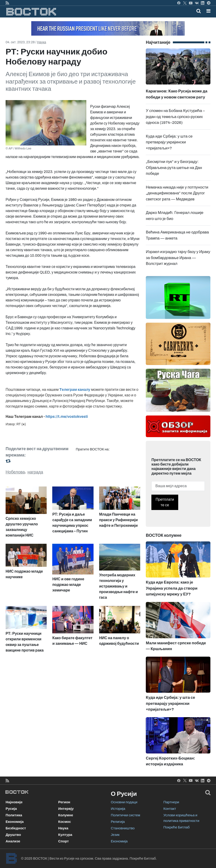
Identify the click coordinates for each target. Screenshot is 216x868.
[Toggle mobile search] (199, 11)
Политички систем (125, 815)
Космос (65, 822)
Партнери (171, 802)
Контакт (170, 809)
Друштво (13, 835)
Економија (15, 822)
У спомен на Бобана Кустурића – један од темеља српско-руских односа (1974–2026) (175, 117)
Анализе (13, 841)
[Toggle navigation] (207, 11)
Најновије (14, 802)
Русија (11, 809)
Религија (118, 822)
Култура (65, 835)
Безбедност (16, 828)
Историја (118, 809)
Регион (64, 802)
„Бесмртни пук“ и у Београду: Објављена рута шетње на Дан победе (174, 168)
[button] (208, 11)
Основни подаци (124, 802)
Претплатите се (165, 502)
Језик (115, 835)
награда (35, 472)
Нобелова (15, 472)
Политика (14, 815)
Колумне (66, 815)
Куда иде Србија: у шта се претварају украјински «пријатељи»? (169, 142)
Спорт (64, 841)
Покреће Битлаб (177, 827)
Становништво (123, 828)
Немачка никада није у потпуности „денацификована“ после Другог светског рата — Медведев (177, 193)
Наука (42, 42)
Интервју (66, 809)
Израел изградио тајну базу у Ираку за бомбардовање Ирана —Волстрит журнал (178, 258)
